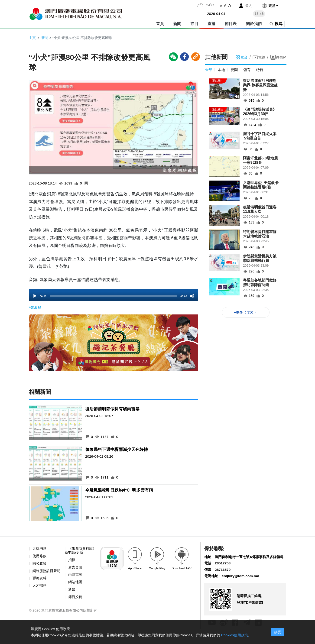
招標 (72, 561)
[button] (270, 6)
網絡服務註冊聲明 (44, 574)
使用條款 (40, 557)
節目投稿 (76, 599)
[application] (114, 295)
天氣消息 (40, 550)
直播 (211, 23)
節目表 (231, 23)
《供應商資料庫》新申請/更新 (78, 552)
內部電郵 (76, 576)
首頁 (160, 23)
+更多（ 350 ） (246, 313)
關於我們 (254, 23)
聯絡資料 (40, 584)
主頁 (32, 38)
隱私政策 (40, 565)
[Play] (35, 297)
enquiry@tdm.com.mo (242, 585)
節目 (194, 23)
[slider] (114, 297)
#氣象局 (35, 308)
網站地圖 (76, 584)
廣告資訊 (76, 569)
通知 (72, 591)
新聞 (177, 23)
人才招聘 (40, 591)
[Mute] (192, 297)
